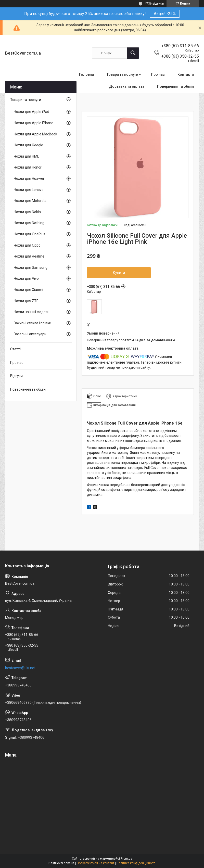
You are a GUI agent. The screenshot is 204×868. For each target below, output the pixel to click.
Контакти (186, 74)
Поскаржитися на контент (95, 863)
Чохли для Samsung (31, 267)
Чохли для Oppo (27, 245)
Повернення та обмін (175, 86)
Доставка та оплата (127, 86)
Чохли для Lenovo (29, 190)
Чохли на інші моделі (31, 312)
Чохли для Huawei (29, 178)
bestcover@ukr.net (20, 668)
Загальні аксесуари (30, 334)
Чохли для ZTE (26, 301)
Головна (86, 74)
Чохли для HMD (27, 156)
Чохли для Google (28, 145)
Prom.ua (126, 859)
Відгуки (16, 376)
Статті (15, 349)
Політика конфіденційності (136, 863)
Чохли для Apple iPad (31, 112)
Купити (119, 273)
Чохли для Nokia (27, 212)
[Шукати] (133, 53)
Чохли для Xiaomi (28, 290)
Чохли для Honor (28, 167)
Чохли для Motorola (30, 201)
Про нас (158, 74)
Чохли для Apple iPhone (34, 123)
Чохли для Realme (29, 256)
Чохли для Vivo (26, 278)
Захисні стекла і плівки (33, 323)
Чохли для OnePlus (30, 234)
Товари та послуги (122, 74)
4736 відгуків (154, 4)
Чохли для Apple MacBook (35, 134)
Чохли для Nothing (29, 223)
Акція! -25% (165, 14)
